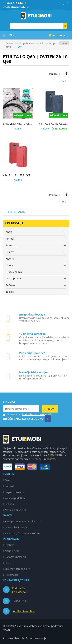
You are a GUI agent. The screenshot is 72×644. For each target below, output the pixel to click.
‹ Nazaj (64, 43)
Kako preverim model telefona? (23, 521)
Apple (9, 232)
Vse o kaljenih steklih (17, 527)
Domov (9, 43)
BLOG (8, 563)
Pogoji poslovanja (15, 492)
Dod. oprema (13, 278)
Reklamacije (12, 575)
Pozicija (53, 74)
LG (42, 43)
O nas (8, 480)
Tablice (10, 292)
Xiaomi (10, 259)
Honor (10, 265)
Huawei (10, 252)
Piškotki (9, 504)
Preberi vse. (49, 459)
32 (64, 81)
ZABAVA (10, 285)
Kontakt (9, 486)
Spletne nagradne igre (17, 569)
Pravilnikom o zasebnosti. (37, 414)
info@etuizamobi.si (24, 611)
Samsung (11, 245)
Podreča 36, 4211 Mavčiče (19, 590)
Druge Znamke (27, 43)
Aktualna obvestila (15, 510)
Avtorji (7, 630)
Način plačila (12, 551)
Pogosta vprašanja (15, 557)
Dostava (10, 545)
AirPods (10, 239)
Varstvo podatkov (15, 498)
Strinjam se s (12, 414)
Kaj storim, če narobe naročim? (22, 533)
